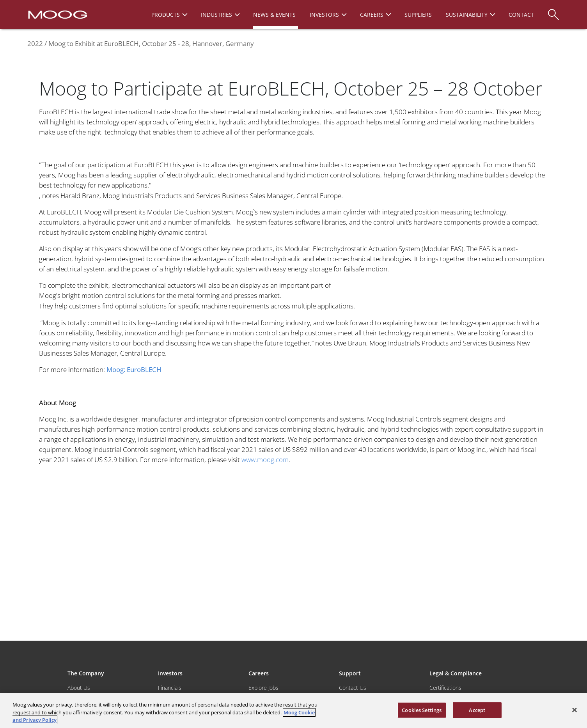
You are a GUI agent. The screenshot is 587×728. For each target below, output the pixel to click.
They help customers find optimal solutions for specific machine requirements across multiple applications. (198, 306)
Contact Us (353, 688)
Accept (477, 710)
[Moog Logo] (57, 14)
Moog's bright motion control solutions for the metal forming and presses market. (161, 295)
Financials (170, 688)
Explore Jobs (263, 688)
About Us (79, 688)
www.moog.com (265, 460)
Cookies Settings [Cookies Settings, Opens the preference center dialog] (422, 710)
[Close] (575, 710)
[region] (293, 711)
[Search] (553, 11)
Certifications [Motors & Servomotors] (445, 688)
